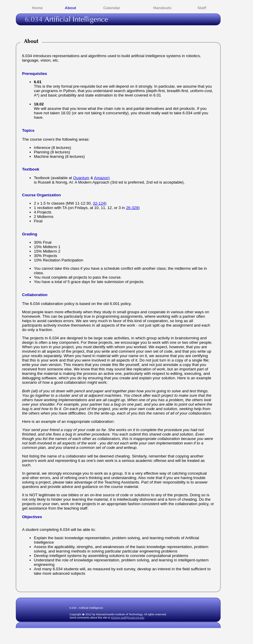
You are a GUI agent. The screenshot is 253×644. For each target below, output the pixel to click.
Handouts (162, 8)
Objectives (32, 517)
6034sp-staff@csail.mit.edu (128, 618)
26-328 (132, 208)
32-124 (99, 203)
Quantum (81, 178)
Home (37, 8)
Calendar (112, 8)
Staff (202, 8)
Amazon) (102, 178)
